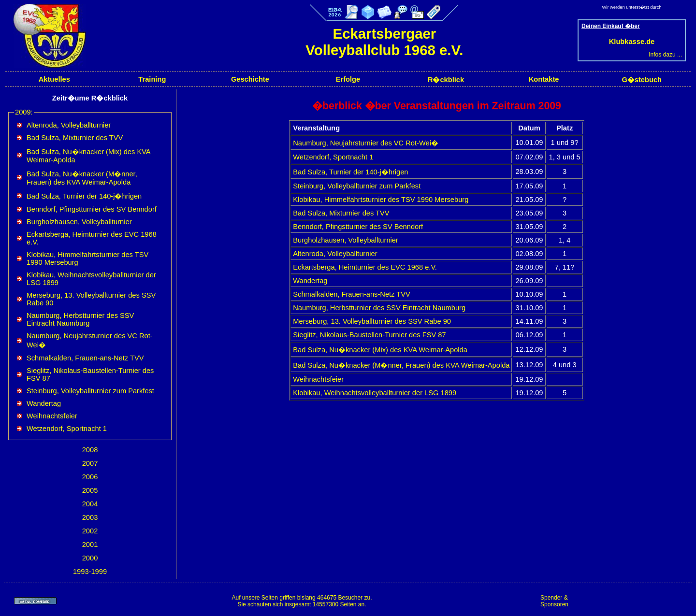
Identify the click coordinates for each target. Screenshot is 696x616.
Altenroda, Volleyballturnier (69, 125)
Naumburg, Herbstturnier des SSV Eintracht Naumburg (80, 319)
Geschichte (250, 79)
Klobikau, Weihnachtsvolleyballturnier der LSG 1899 (375, 393)
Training (152, 79)
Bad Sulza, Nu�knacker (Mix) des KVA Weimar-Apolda (380, 350)
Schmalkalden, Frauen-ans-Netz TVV (85, 358)
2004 (90, 504)
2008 (90, 450)
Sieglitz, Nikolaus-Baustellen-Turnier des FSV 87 (369, 335)
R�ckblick (446, 80)
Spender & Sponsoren (554, 601)
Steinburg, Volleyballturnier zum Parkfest (90, 391)
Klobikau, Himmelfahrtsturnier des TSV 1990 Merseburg (381, 200)
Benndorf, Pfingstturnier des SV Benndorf (92, 209)
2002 (90, 531)
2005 (90, 490)
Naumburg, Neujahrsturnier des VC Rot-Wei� (366, 143)
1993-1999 (90, 572)
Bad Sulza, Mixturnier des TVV (75, 138)
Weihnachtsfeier (52, 416)
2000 (90, 558)
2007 (90, 463)
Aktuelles (54, 79)
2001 (90, 544)
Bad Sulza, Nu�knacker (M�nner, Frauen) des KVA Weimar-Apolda (82, 178)
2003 (90, 517)
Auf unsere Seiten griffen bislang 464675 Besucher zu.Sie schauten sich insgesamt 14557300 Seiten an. (302, 601)
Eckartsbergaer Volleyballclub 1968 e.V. (384, 42)
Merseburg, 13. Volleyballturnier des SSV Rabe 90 (372, 321)
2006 (90, 477)
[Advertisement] (633, 601)
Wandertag (44, 403)
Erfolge (348, 79)
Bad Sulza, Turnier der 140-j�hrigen (84, 196)
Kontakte (544, 79)
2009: (24, 112)
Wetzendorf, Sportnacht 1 (67, 429)
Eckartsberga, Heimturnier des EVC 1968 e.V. (365, 267)
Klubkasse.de (632, 42)
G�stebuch (642, 80)
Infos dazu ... (665, 55)
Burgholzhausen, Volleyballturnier (79, 222)
